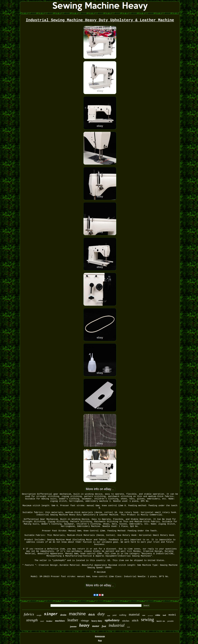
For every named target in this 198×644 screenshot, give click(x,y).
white (158, 615)
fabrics (29, 614)
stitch (135, 620)
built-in (161, 621)
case (144, 615)
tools (128, 627)
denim (63, 615)
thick (92, 614)
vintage (85, 621)
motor (96, 626)
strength (32, 620)
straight (39, 615)
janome (73, 626)
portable (171, 621)
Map (100, 641)
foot (104, 626)
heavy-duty (97, 621)
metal (42, 621)
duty (101, 614)
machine (77, 614)
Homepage (100, 637)
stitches (126, 621)
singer (51, 614)
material (134, 614)
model (172, 615)
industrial (117, 625)
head (109, 616)
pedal (115, 615)
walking (123, 615)
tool (164, 615)
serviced (150, 616)
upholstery (112, 620)
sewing (147, 620)
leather (73, 620)
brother (49, 621)
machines (60, 621)
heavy (84, 625)
